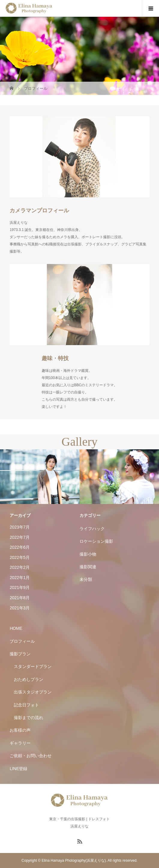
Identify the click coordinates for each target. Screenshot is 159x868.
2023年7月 (20, 527)
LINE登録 (18, 769)
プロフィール (22, 641)
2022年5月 (20, 557)
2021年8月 (20, 598)
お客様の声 (20, 730)
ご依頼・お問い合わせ (31, 756)
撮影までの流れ (28, 718)
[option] (40, 477)
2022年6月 (20, 547)
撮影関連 (88, 567)
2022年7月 (20, 537)
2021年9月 (20, 587)
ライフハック (92, 529)
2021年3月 (20, 608)
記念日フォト (26, 705)
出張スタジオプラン (33, 692)
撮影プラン (20, 654)
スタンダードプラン (33, 666)
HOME (16, 628)
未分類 (86, 579)
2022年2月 (20, 567)
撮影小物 (88, 554)
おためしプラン (28, 679)
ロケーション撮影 (96, 541)
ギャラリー (20, 743)
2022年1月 (20, 578)
